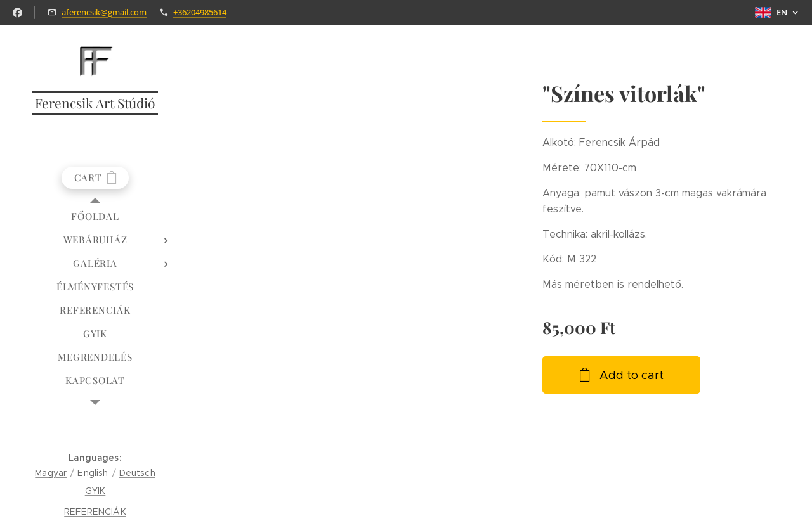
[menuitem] (95, 216)
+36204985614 (200, 12)
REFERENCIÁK (95, 512)
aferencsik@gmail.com (104, 12)
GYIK (95, 491)
